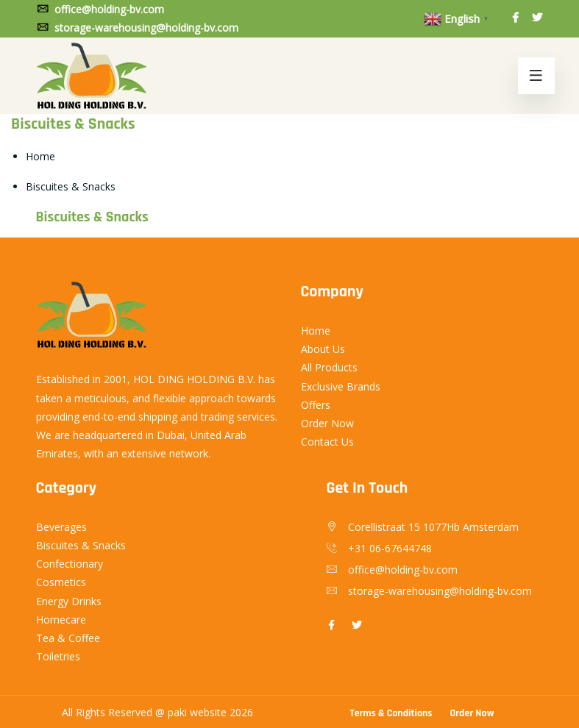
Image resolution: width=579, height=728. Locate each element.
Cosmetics (61, 582)
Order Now (327, 423)
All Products (329, 367)
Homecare (61, 620)
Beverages (61, 527)
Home (40, 156)
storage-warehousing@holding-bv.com (137, 28)
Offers (316, 405)
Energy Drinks (69, 601)
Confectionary (70, 564)
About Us (323, 349)
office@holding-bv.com (100, 9)
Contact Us (327, 442)
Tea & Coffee (68, 638)
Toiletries (58, 656)
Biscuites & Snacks (81, 545)
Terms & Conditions (391, 713)
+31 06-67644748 (390, 548)
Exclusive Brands (341, 386)
